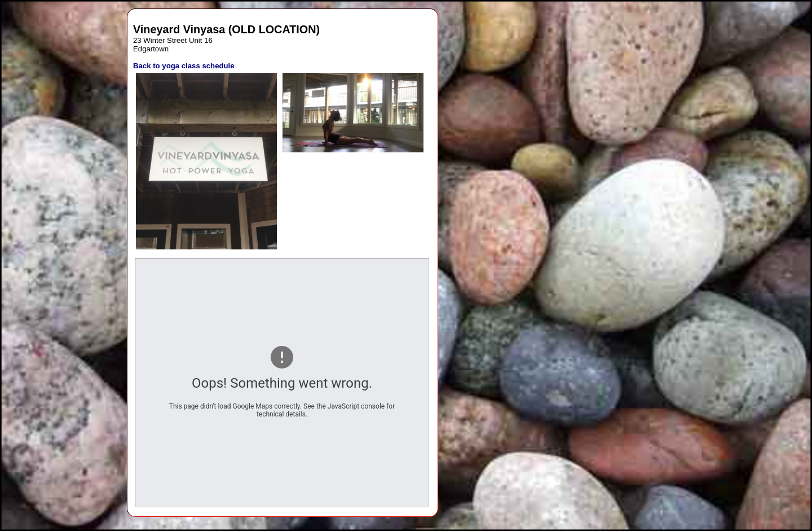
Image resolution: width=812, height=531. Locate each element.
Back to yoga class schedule (184, 66)
